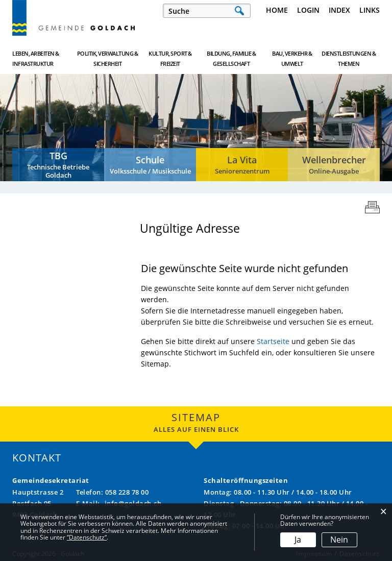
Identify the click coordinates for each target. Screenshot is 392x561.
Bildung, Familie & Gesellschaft (231, 58)
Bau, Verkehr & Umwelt (292, 58)
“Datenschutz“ (87, 537)
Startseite (273, 341)
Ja (298, 540)
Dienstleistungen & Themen (349, 58)
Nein (339, 540)
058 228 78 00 (127, 492)
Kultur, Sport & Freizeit (170, 58)
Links (370, 10)
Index (339, 10)
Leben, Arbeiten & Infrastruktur (36, 58)
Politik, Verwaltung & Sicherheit (108, 58)
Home (277, 10)
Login (308, 10)
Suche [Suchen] (239, 11)
